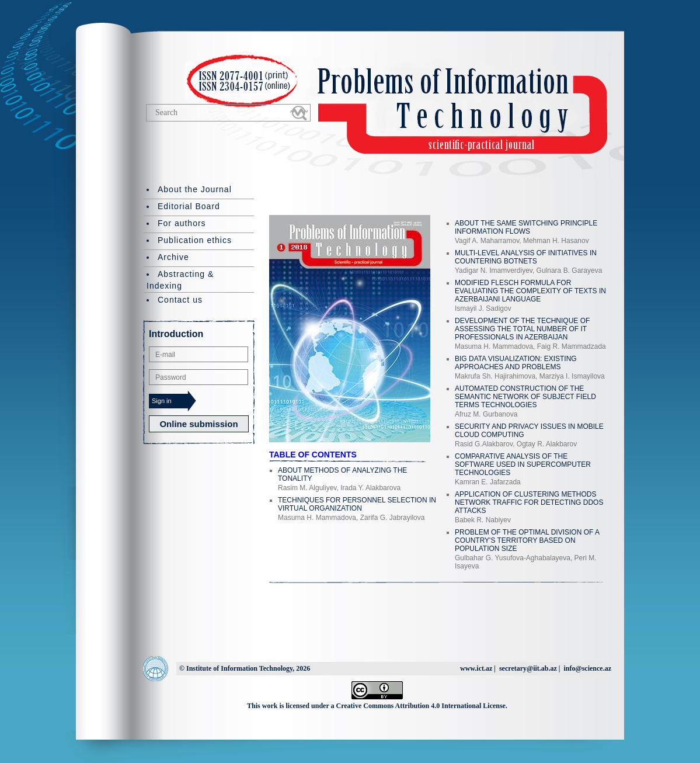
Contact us (180, 300)
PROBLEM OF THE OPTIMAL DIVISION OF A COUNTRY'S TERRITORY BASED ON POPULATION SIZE (527, 540)
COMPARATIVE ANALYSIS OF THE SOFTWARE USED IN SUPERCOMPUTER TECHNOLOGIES (523, 464)
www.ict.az (476, 668)
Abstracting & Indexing (180, 280)
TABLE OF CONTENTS (313, 455)
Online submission (198, 424)
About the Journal (195, 189)
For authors (182, 223)
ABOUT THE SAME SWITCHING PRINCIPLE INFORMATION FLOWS (526, 227)
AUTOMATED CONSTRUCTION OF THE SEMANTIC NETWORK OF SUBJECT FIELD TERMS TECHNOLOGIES (525, 397)
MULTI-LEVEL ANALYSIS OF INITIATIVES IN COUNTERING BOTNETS (526, 257)
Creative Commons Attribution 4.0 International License (421, 706)
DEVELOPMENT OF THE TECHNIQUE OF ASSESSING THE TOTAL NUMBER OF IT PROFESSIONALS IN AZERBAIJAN (522, 329)
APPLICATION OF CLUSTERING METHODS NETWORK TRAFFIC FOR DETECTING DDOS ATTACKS (529, 502)
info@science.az (588, 668)
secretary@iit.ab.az (528, 668)
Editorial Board (189, 206)
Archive (173, 257)
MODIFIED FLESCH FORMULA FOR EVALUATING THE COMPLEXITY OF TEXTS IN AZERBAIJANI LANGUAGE (530, 291)
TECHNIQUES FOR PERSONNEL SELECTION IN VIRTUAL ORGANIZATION (357, 504)
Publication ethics (195, 240)
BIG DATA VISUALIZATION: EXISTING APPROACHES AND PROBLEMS (516, 363)
